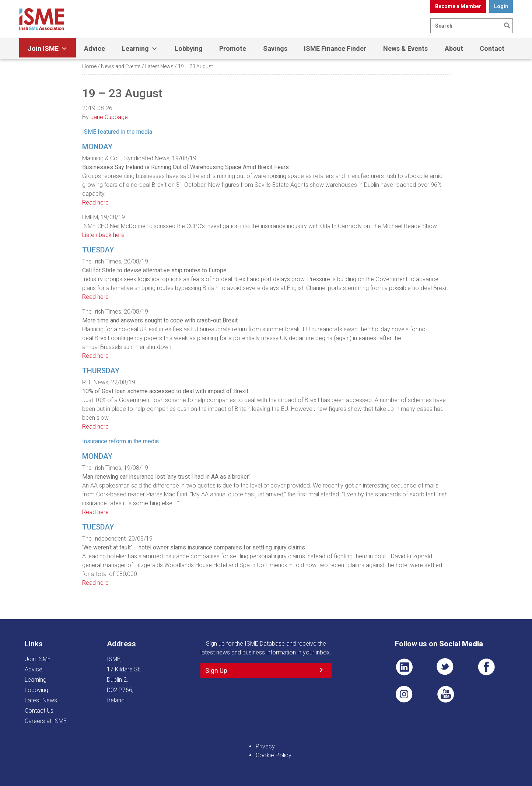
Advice (94, 48)
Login (501, 6)
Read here (95, 202)
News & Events (405, 48)
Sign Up (216, 670)
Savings (275, 48)
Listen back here (103, 235)
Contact (492, 48)
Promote (233, 48)
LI (404, 667)
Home (89, 66)
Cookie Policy (274, 755)
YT (445, 694)
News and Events (121, 66)
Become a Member (458, 6)
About (454, 48)
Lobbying (189, 48)
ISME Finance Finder (335, 48)
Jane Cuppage (109, 117)
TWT (445, 667)
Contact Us (39, 711)
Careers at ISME (46, 721)
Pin (404, 694)
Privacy (265, 746)
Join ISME (48, 49)
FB (486, 667)
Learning (140, 49)
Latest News (159, 66)
